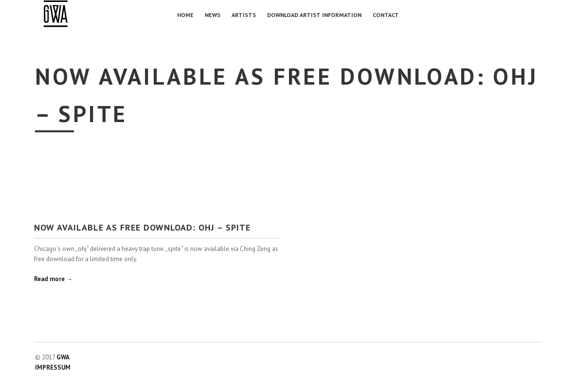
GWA (63, 357)
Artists (244, 15)
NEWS (213, 15)
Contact (386, 15)
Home (185, 15)
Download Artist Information (314, 15)
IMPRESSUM (53, 367)
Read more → (53, 279)
